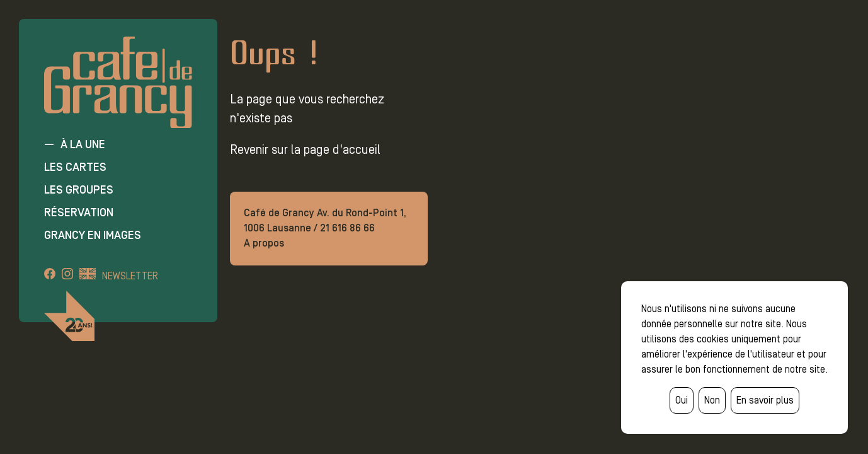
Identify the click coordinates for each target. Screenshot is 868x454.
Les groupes (79, 190)
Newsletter (130, 276)
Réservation (79, 212)
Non (712, 400)
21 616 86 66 (347, 228)
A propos (264, 243)
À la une (83, 144)
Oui (682, 400)
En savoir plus (765, 400)
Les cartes (75, 167)
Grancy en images (93, 235)
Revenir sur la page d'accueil (305, 149)
